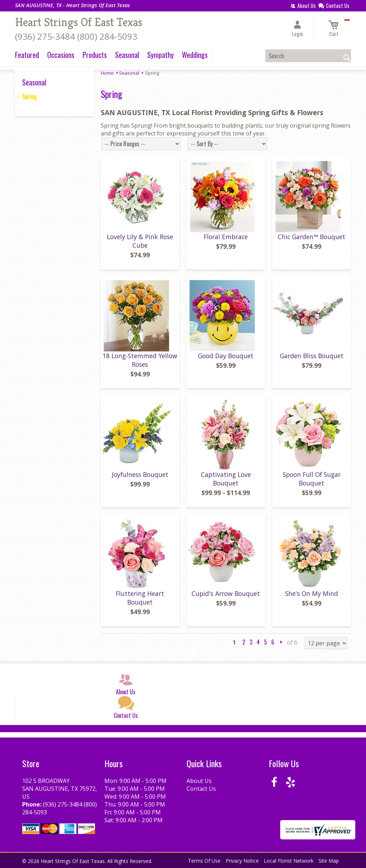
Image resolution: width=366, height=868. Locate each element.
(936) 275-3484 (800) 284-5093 (76, 36)
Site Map (329, 861)
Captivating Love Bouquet (226, 479)
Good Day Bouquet (226, 356)
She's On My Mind (312, 593)
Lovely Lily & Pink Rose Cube (140, 241)
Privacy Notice (242, 861)
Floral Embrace (226, 237)
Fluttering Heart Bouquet (140, 598)
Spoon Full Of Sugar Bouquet (312, 479)
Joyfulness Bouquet (140, 474)
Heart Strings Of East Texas (79, 22)
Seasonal (129, 73)
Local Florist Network (289, 861)
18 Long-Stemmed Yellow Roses (140, 360)
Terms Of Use (204, 861)
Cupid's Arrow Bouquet (226, 593)
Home (107, 73)
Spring (29, 97)
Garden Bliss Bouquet (312, 356)
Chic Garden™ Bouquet (311, 237)
